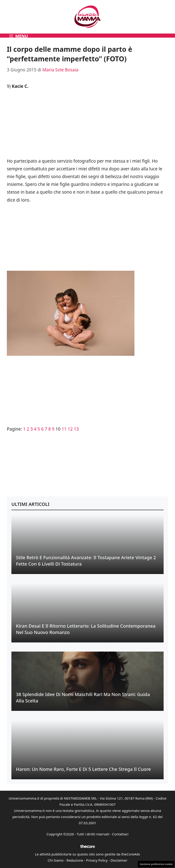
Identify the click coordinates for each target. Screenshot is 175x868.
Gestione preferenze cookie (156, 864)
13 (76, 429)
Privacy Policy (97, 860)
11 (64, 429)
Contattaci (120, 834)
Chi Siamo (56, 860)
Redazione (75, 860)
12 (70, 429)
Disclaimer (119, 860)
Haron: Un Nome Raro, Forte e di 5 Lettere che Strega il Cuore (83, 769)
